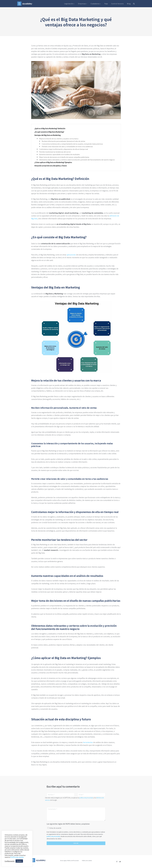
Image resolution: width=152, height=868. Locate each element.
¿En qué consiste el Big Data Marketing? (49, 132)
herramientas (88, 742)
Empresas (83, 4)
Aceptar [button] (19, 861)
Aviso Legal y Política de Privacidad (69, 860)
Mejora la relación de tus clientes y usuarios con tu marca (59, 139)
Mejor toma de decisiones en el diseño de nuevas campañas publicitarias (64, 157)
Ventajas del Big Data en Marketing (48, 135)
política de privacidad (86, 798)
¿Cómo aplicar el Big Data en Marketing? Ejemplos (53, 162)
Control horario (117, 4)
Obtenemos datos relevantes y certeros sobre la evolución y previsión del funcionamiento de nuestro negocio (77, 160)
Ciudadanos (96, 4)
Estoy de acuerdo (55, 828)
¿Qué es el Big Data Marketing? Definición (50, 129)
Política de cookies (87, 860)
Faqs (106, 4)
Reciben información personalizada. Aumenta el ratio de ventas (63, 141)
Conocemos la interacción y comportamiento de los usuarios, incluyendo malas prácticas (72, 144)
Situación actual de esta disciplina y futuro (51, 166)
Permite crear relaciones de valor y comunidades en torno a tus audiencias (67, 146)
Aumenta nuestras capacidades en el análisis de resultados (60, 154)
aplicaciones (71, 255)
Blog (129, 4)
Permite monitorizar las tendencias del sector (55, 152)
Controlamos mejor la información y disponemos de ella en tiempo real (64, 149)
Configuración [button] (10, 861)
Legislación (70, 4)
